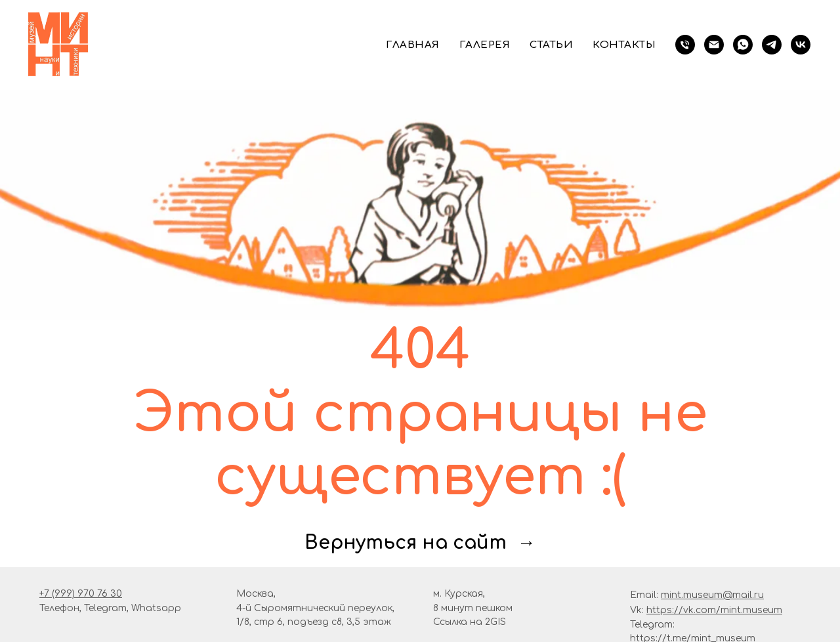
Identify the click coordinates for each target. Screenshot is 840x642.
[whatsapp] (743, 45)
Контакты (624, 45)
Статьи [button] (551, 45)
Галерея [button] (485, 45)
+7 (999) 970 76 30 (81, 594)
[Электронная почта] (714, 45)
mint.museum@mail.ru (712, 595)
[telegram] (772, 45)
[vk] (801, 45)
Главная (413, 45)
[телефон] (685, 45)
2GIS (495, 622)
